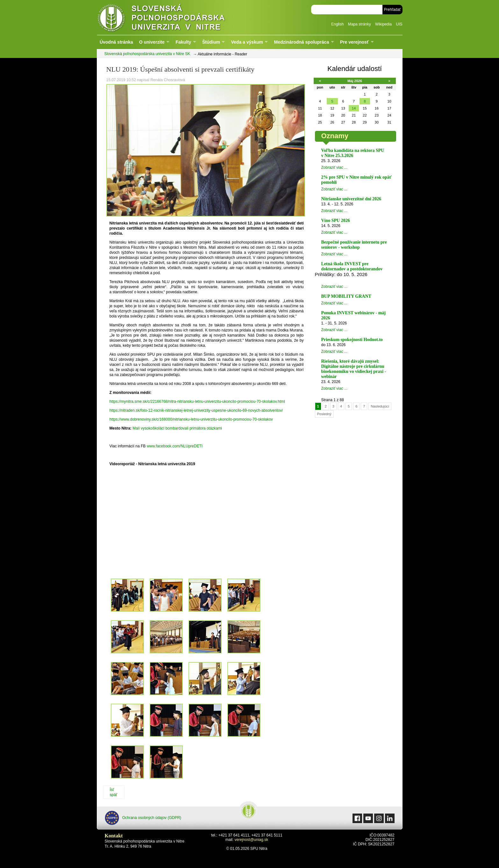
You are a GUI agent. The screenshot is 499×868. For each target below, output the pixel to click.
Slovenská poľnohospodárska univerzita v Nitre (175, 17)
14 (354, 108)
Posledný (324, 414)
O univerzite (152, 42)
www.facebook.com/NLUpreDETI (175, 446)
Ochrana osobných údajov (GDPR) (143, 818)
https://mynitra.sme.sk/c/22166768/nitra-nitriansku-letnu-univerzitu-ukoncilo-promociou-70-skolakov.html (197, 402)
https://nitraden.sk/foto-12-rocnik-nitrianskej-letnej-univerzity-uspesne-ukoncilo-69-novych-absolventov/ (196, 410)
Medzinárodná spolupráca (301, 42)
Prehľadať (392, 10)
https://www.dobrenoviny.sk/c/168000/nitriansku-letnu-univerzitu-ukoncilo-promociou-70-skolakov (191, 419)
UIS (399, 24)
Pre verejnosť (355, 42)
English (337, 24)
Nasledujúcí (380, 406)
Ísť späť (114, 792)
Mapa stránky (360, 24)
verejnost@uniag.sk (251, 840)
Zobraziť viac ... (335, 167)
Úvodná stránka (116, 42)
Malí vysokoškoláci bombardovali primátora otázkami (177, 428)
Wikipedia (383, 24)
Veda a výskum (247, 42)
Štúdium (211, 42)
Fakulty (183, 42)
